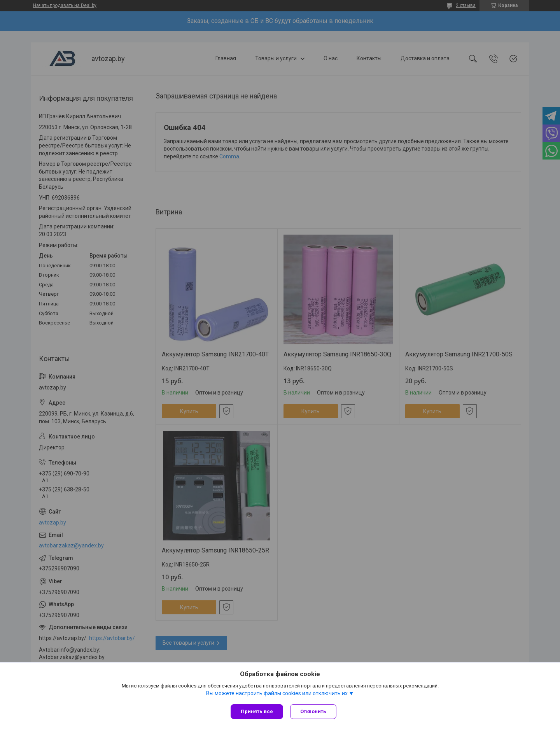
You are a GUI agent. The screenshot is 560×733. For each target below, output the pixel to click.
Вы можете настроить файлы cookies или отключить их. (277, 694)
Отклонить (314, 711)
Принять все (257, 711)
